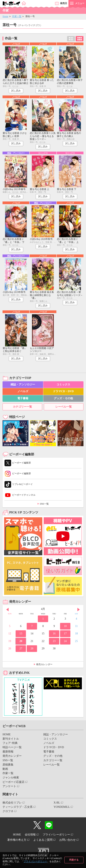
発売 (64, 3)
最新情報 (8, 752)
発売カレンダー (44, 664)
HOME (7, 734)
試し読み (16, 91)
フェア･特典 (10, 743)
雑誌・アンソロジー (23, 385)
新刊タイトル (11, 739)
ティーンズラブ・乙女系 (18, 807)
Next (79, 609)
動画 (5, 769)
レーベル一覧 (64, 407)
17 (65, 634)
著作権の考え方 (17, 840)
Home (5, 16)
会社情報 (30, 835)
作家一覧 (17, 16)
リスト (71, 39)
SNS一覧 (44, 504)
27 (21, 649)
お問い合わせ (67, 840)
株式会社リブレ (12, 803)
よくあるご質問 (43, 840)
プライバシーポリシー (35, 861)
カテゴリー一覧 (22, 407)
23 (54, 641)
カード (80, 39)
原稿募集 (8, 765)
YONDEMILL (62, 807)
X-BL (57, 803)
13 (21, 634)
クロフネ (8, 811)
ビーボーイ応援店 (13, 782)
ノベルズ (23, 391)
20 (21, 641)
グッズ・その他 (63, 398)
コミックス (63, 385)
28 (32, 649)
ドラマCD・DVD (63, 391)
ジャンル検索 (11, 777)
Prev (7, 609)
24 (65, 641)
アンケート (9, 786)
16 (54, 634)
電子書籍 (23, 398)
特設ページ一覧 (12, 747)
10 (65, 626)
